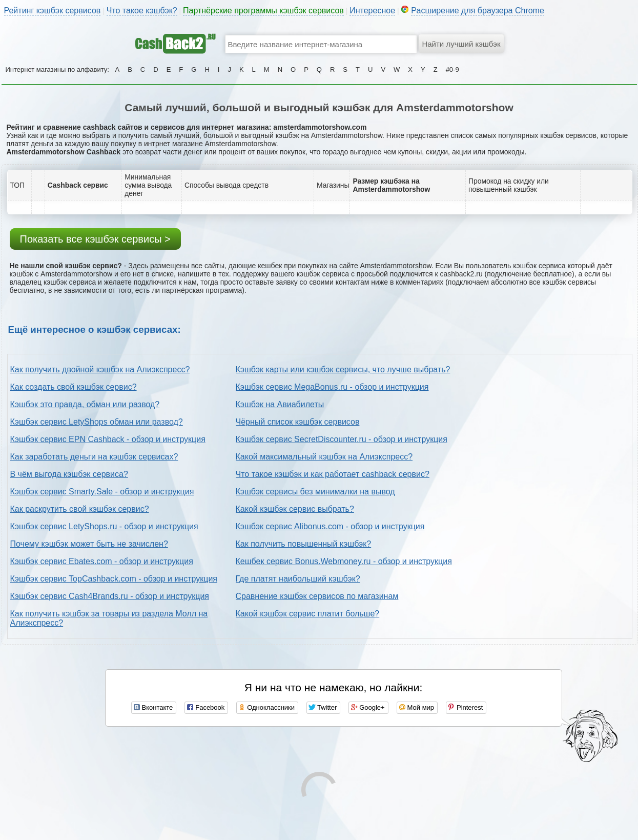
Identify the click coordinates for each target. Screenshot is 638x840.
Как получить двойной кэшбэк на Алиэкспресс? (100, 369)
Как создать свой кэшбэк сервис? (74, 387)
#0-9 (452, 69)
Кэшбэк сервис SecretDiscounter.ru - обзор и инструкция (342, 439)
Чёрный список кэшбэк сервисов (298, 422)
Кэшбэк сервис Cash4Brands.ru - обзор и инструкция (110, 596)
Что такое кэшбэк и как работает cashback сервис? (333, 474)
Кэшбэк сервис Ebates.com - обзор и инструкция (102, 561)
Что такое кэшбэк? (142, 11)
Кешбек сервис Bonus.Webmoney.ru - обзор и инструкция (344, 561)
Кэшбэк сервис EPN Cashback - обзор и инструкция (108, 439)
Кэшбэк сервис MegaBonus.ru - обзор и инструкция (332, 387)
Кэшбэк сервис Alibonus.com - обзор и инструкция (330, 526)
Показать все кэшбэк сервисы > (95, 239)
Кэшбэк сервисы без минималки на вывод (315, 492)
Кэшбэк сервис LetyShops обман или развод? (97, 422)
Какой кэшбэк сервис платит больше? (308, 614)
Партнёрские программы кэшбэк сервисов (263, 11)
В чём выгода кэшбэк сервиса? (69, 474)
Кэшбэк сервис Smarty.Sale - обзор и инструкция (102, 492)
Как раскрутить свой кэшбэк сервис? (80, 509)
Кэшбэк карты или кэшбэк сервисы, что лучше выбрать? (343, 369)
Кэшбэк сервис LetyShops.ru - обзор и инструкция (104, 526)
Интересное (372, 11)
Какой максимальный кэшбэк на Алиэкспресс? (324, 457)
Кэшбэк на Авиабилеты (280, 404)
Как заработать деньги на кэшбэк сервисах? (94, 457)
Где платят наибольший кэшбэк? (298, 579)
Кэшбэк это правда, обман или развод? (85, 404)
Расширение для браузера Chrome (478, 11)
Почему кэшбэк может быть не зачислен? (89, 544)
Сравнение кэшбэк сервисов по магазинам (317, 596)
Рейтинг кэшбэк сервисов (53, 11)
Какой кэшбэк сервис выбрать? (295, 509)
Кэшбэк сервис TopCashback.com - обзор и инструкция (114, 579)
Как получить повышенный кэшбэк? (304, 544)
